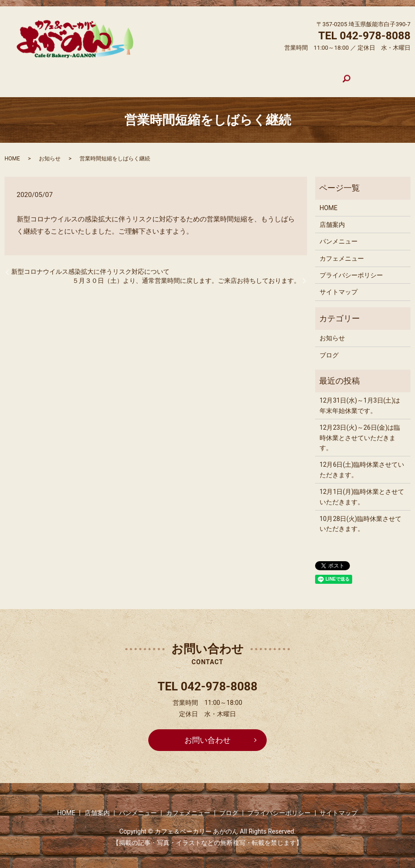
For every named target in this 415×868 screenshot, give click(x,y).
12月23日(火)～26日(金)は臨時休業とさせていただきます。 (360, 430)
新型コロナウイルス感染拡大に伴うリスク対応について (90, 264)
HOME (98, 75)
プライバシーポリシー (351, 267)
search (320, 75)
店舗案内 (135, 75)
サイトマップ (339, 285)
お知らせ (50, 151)
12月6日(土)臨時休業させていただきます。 (362, 462)
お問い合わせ (207, 733)
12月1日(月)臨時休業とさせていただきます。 (362, 489)
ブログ (289, 75)
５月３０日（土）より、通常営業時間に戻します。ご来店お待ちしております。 (186, 273)
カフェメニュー (241, 75)
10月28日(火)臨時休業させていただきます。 (361, 516)
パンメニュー (183, 75)
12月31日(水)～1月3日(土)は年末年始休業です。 (360, 398)
